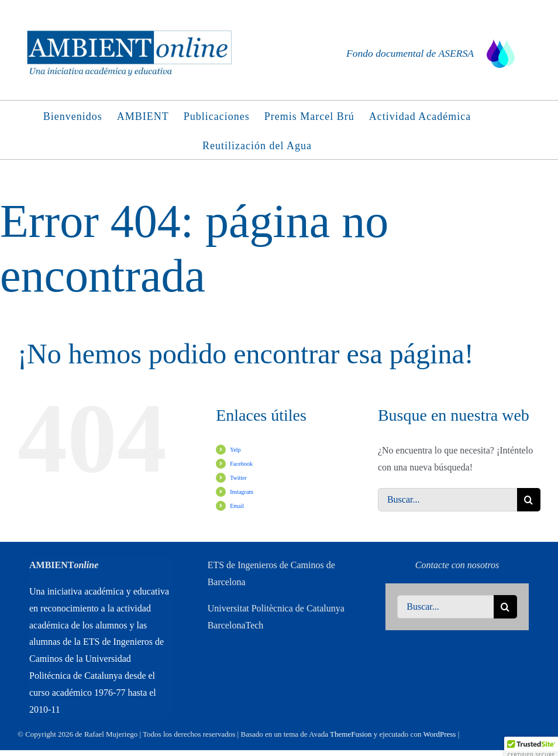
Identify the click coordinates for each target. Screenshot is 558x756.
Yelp (235, 450)
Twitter (238, 478)
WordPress (439, 734)
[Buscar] (529, 500)
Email (237, 506)
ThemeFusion (351, 734)
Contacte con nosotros (457, 565)
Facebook (241, 464)
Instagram (242, 492)
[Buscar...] (447, 500)
